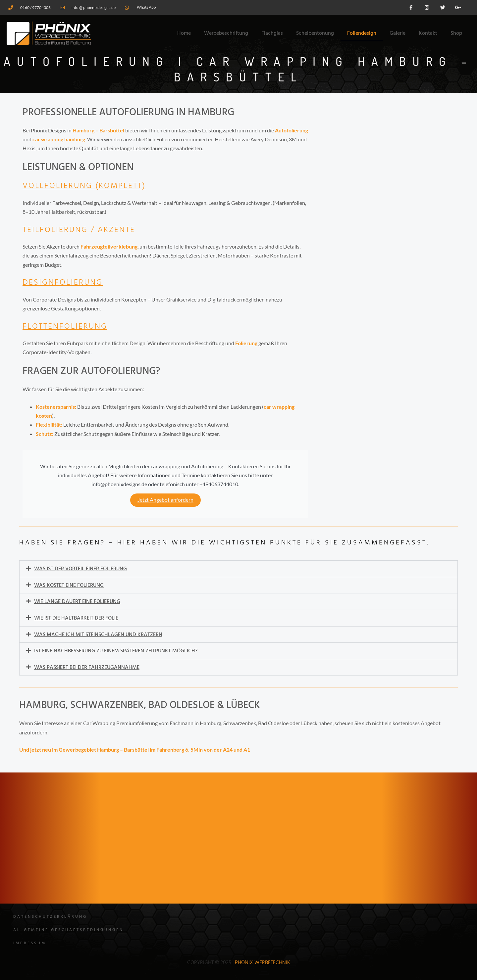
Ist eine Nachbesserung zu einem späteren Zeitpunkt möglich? (116, 650)
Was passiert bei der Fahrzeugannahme (87, 666)
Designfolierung (64, 283)
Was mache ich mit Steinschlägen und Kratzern (98, 634)
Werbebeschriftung (226, 33)
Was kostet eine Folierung (69, 585)
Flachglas (272, 33)
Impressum (30, 943)
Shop (456, 33)
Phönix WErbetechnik (263, 963)
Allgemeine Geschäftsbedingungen (68, 930)
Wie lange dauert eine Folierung (77, 601)
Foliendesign (362, 33)
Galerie (397, 33)
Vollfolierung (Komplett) (87, 186)
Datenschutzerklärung (50, 917)
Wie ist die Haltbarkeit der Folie (76, 618)
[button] (238, 569)
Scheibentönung (315, 33)
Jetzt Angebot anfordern (165, 500)
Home (184, 33)
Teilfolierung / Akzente (81, 230)
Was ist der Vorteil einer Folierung (80, 569)
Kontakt (428, 33)
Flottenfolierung (66, 327)
